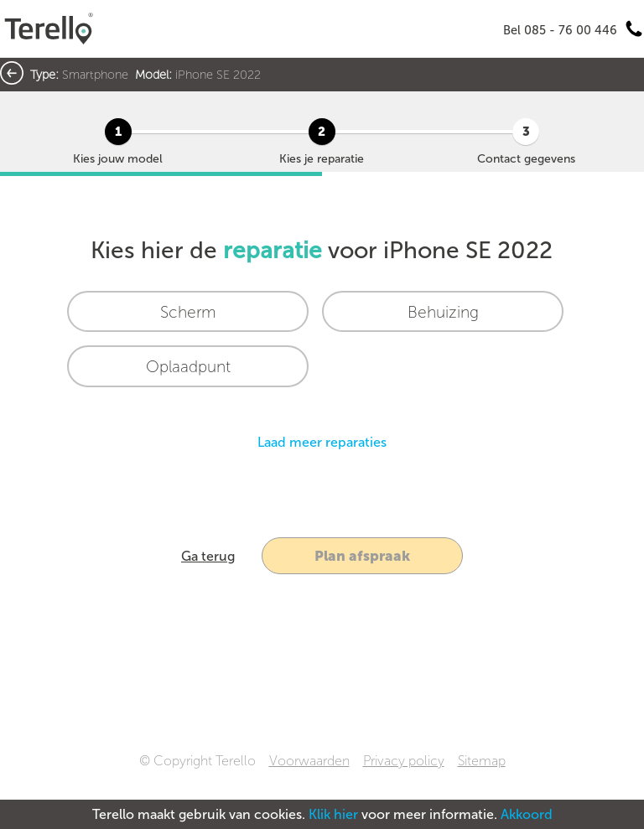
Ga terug (208, 556)
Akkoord (527, 814)
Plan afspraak (362, 556)
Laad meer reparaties (322, 442)
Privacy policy (404, 761)
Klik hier (333, 814)
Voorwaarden (309, 761)
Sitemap (482, 761)
